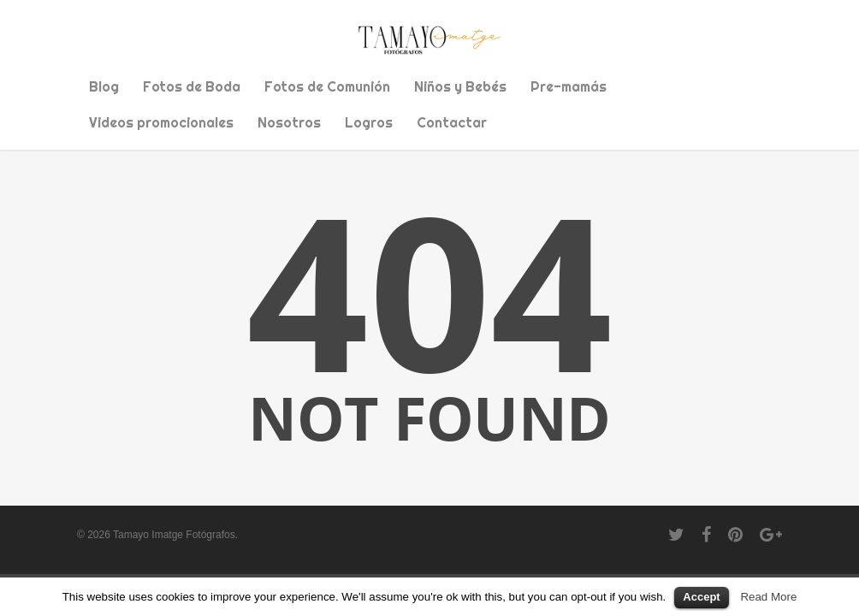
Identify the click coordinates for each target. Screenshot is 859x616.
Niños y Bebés (460, 86)
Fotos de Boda (192, 86)
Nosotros (289, 122)
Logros (369, 122)
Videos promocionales (161, 122)
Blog (104, 86)
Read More (768, 597)
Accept (701, 597)
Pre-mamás (569, 86)
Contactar (452, 122)
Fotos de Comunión (327, 86)
